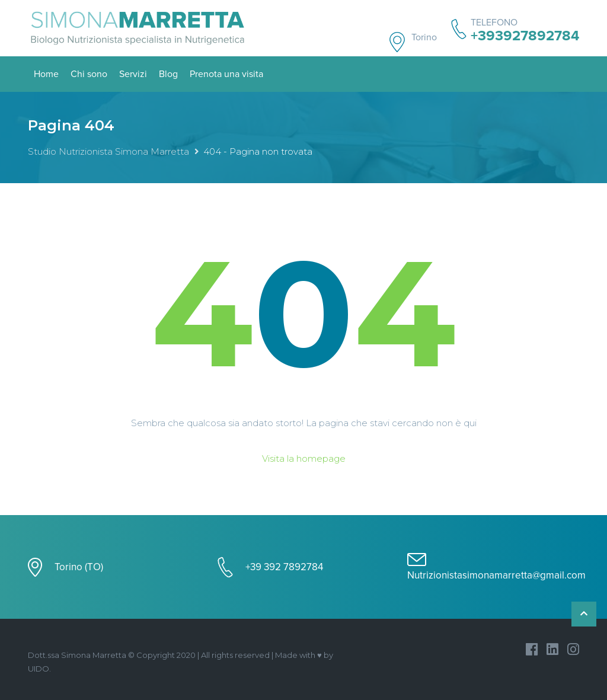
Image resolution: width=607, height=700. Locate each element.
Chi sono (89, 74)
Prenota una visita (226, 74)
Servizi (133, 74)
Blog (168, 74)
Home (46, 74)
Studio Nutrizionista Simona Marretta (108, 151)
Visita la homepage (304, 458)
